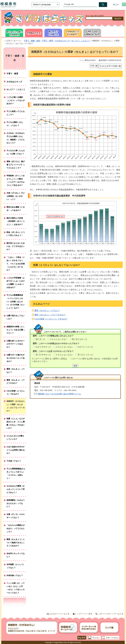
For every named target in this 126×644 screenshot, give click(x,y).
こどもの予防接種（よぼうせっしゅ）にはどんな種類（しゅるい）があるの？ (16, 283)
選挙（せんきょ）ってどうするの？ (50, 315)
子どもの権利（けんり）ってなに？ (15, 124)
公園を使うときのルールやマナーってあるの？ (16, 344)
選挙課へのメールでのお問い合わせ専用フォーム (59, 394)
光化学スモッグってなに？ (16, 555)
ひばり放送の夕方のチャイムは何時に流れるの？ (16, 450)
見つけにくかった (85, 355)
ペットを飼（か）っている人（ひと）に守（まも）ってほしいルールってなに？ (16, 588)
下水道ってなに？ (14, 461)
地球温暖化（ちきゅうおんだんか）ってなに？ (16, 503)
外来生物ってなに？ (15, 575)
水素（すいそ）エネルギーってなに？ (16, 516)
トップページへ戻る (84, 614)
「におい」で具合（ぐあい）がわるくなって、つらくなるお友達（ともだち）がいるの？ (16, 264)
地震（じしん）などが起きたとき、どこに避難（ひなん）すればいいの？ (16, 423)
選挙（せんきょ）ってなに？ (47, 310)
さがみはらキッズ (62, 41)
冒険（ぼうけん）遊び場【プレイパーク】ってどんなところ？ (16, 165)
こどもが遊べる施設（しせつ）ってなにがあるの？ (16, 100)
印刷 (92, 66)
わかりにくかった (85, 347)
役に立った (41, 339)
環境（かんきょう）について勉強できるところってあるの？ (16, 543)
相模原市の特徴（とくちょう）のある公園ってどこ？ (16, 330)
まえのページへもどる (60, 614)
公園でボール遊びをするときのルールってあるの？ (16, 358)
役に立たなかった (80, 339)
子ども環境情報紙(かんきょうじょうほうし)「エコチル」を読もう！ (16, 474)
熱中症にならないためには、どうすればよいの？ (16, 246)
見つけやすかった (44, 355)
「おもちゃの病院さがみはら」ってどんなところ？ (16, 528)
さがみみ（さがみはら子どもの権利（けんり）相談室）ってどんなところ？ (16, 138)
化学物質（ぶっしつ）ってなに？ (16, 566)
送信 (75, 366)
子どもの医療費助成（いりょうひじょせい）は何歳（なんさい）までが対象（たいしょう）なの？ (16, 302)
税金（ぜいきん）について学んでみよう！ (16, 234)
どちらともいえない (59, 339)
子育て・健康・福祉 (32, 41)
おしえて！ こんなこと (81, 41)
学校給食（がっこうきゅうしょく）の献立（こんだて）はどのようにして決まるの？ (16, 180)
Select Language (42, 4)
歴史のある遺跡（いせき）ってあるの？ (16, 209)
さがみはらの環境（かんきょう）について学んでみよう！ (16, 489)
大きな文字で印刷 (109, 66)
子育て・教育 (48, 41)
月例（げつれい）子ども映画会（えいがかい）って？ (16, 196)
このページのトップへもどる (111, 614)
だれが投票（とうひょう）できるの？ (51, 319)
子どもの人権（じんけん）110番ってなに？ (16, 152)
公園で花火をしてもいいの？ (16, 317)
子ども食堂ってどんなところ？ (16, 113)
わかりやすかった (44, 347)
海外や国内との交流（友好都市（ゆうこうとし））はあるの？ (16, 221)
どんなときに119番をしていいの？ (15, 438)
